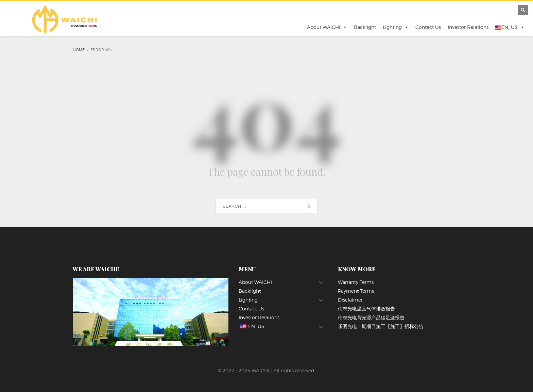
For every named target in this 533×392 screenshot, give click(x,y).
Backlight (365, 27)
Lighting (396, 27)
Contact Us (428, 27)
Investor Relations (468, 27)
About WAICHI (327, 27)
